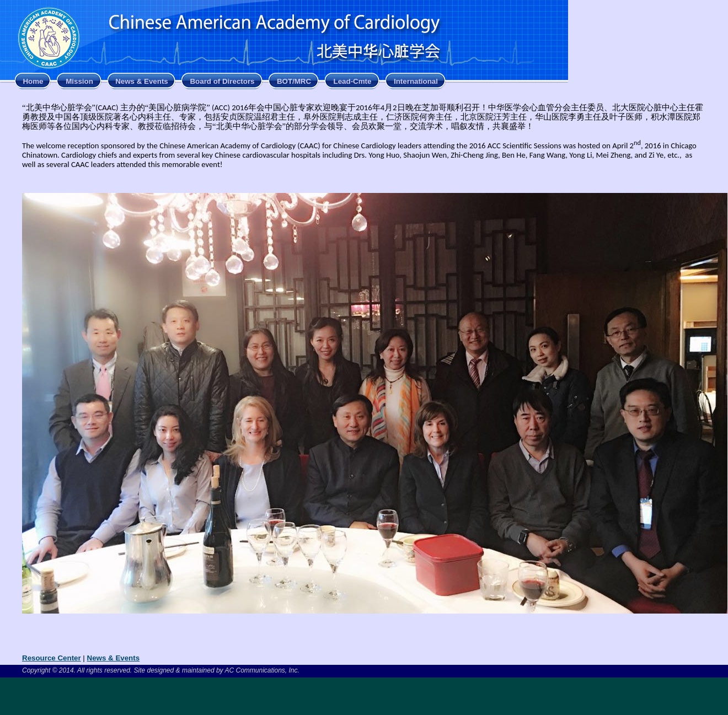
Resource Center (52, 658)
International (416, 81)
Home (33, 81)
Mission (79, 81)
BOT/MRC (294, 81)
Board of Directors (222, 81)
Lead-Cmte (353, 81)
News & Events (142, 81)
